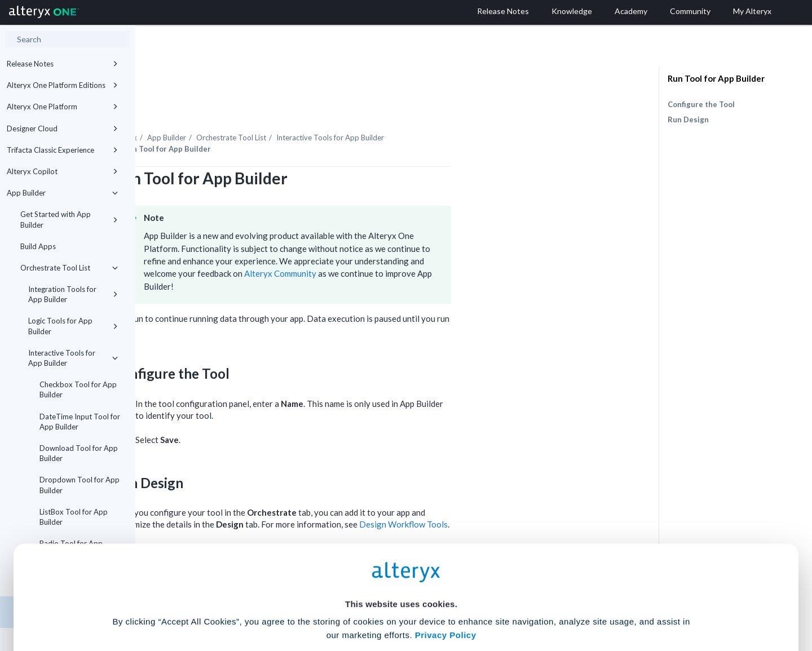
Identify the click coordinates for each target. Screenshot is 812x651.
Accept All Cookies (321, 601)
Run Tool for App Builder (716, 78)
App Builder (62, 193)
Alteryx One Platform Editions (62, 85)
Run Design (688, 119)
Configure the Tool (701, 104)
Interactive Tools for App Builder (73, 358)
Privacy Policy (446, 537)
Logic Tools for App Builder (73, 326)
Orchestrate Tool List (69, 268)
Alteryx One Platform (62, 107)
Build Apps (38, 246)
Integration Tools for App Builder (73, 294)
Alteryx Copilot (62, 171)
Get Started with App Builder (69, 219)
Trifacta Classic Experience (62, 150)
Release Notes (62, 64)
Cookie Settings (401, 568)
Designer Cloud (62, 129)
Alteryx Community (416, 242)
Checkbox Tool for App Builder (78, 389)
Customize (492, 601)
